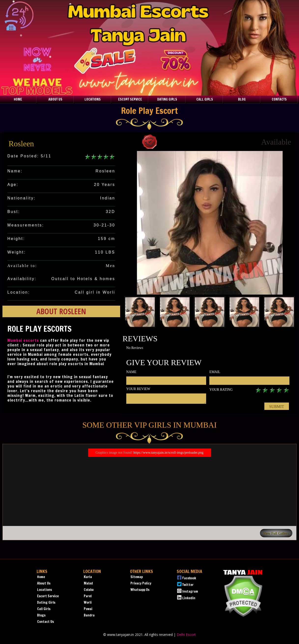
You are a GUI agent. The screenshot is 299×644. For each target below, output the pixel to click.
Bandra (89, 615)
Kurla (88, 577)
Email (215, 372)
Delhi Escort (186, 635)
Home (18, 99)
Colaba (89, 590)
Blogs (41, 615)
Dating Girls (167, 99)
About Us (55, 99)
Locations (93, 99)
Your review (138, 389)
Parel (88, 596)
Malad (88, 583)
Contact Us (45, 622)
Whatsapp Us (140, 590)
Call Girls (205, 99)
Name (131, 372)
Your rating (221, 390)
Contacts (279, 99)
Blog (242, 99)
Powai (88, 609)
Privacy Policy (141, 583)
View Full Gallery (276, 533)
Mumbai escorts (23, 340)
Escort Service (130, 99)
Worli (88, 602)
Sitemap (137, 577)
